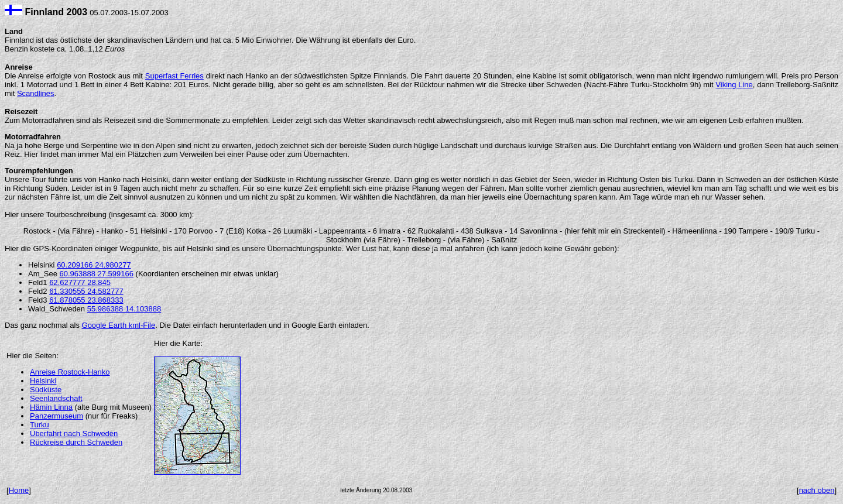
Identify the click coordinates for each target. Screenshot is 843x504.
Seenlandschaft (56, 398)
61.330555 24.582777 (86, 291)
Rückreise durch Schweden (76, 442)
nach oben (817, 490)
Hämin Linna (51, 407)
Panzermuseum (56, 416)
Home (19, 490)
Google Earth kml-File (119, 325)
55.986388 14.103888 (124, 309)
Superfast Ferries (174, 76)
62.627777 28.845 (80, 282)
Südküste (46, 390)
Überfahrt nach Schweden (74, 433)
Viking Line (734, 85)
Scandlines (36, 93)
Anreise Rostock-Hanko (70, 372)
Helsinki (43, 381)
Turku (40, 425)
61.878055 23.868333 (86, 300)
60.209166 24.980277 (94, 265)
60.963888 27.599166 (96, 274)
